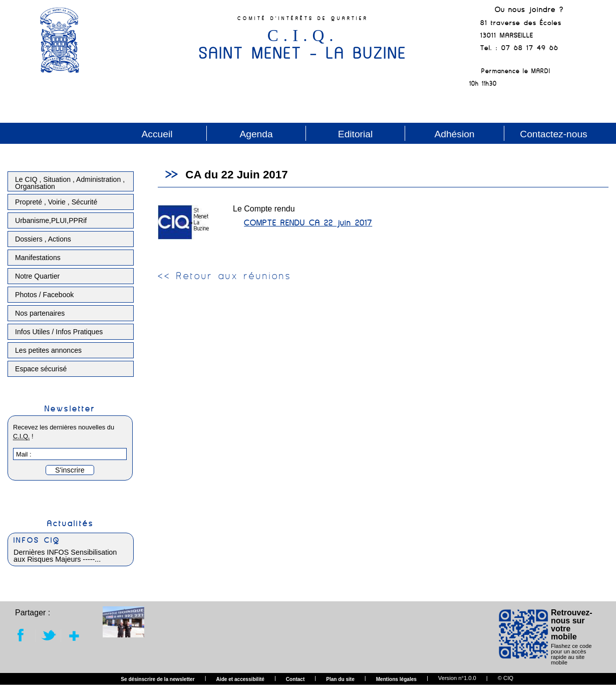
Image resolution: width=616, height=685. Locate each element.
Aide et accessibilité (240, 679)
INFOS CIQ (37, 540)
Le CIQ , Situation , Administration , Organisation (70, 183)
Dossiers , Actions (43, 239)
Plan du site (340, 679)
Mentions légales (396, 679)
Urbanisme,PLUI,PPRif (51, 220)
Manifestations (38, 258)
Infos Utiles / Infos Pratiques (59, 332)
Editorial (355, 134)
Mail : (24, 454)
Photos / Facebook (44, 295)
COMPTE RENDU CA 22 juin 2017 (308, 222)
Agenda (256, 134)
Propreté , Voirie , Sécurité (56, 202)
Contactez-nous (553, 134)
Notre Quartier (37, 276)
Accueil (157, 134)
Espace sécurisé (41, 369)
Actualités (71, 523)
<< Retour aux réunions (225, 276)
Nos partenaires (40, 313)
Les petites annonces (48, 350)
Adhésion (454, 134)
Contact (295, 679)
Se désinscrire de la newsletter (158, 679)
